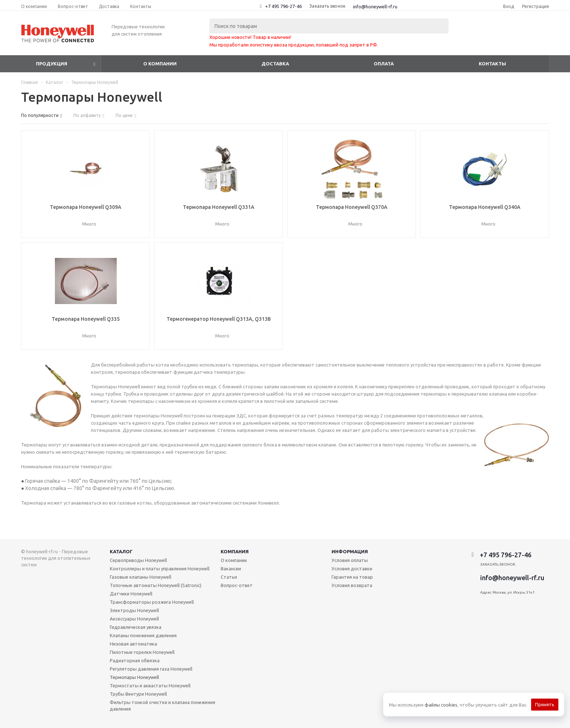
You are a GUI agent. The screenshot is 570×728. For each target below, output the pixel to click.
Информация (350, 551)
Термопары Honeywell (134, 677)
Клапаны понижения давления (143, 635)
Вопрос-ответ (237, 585)
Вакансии (231, 569)
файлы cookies (441, 705)
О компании (160, 64)
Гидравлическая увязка (136, 627)
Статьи (229, 577)
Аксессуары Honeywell (134, 619)
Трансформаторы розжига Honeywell (152, 602)
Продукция (52, 64)
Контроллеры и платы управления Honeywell (160, 569)
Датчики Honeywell (131, 594)
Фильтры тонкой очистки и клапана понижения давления (162, 705)
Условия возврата (352, 585)
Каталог (121, 551)
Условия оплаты (350, 560)
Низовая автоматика (133, 644)
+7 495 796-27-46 (283, 6)
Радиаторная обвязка (135, 660)
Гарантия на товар (352, 577)
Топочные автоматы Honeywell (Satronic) (156, 585)
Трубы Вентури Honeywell (138, 694)
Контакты (492, 64)
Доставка (275, 64)
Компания (235, 551)
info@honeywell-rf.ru (375, 7)
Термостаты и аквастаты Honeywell (150, 685)
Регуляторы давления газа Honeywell (151, 669)
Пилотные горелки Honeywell (142, 652)
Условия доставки (352, 569)
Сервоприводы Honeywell (138, 560)
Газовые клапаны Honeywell (141, 577)
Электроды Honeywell (134, 610)
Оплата (384, 64)
